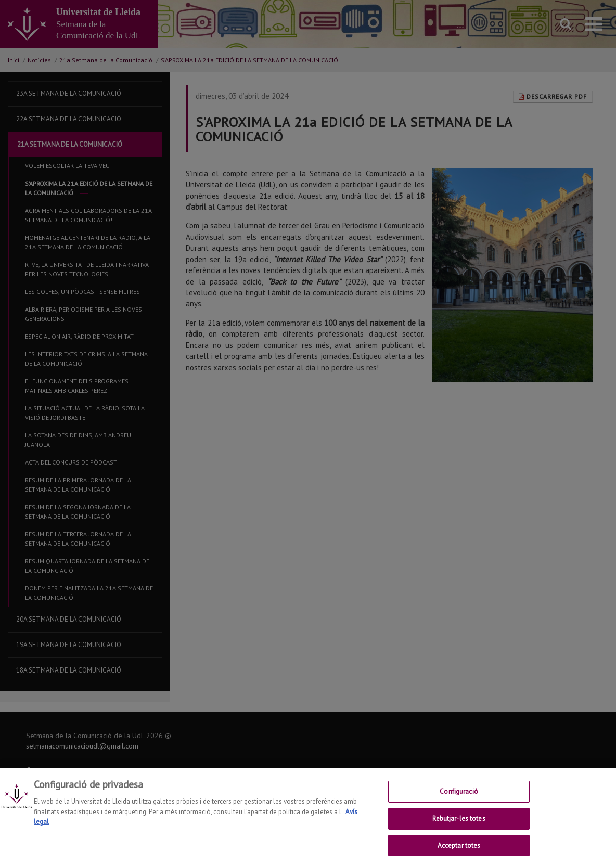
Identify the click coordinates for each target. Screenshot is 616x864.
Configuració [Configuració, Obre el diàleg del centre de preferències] (459, 798)
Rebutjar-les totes (459, 825)
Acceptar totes (459, 852)
